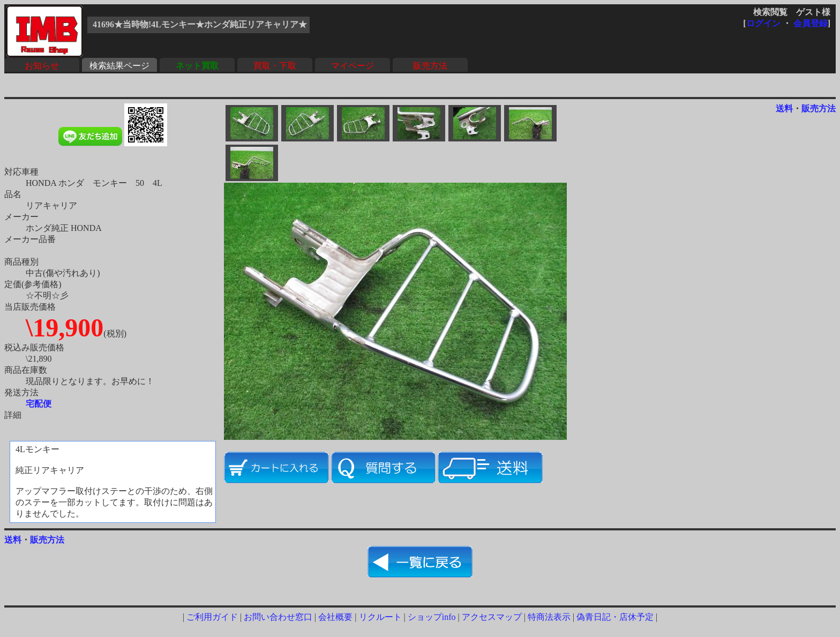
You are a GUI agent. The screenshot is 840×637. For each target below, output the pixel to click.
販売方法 (430, 66)
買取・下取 (275, 66)
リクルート (380, 617)
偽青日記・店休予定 (615, 617)
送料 (784, 108)
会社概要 (335, 617)
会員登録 (811, 23)
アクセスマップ (492, 617)
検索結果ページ (119, 66)
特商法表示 (549, 617)
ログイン (763, 23)
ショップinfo (432, 617)
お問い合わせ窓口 (278, 617)
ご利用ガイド (212, 617)
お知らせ (42, 66)
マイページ (352, 66)
